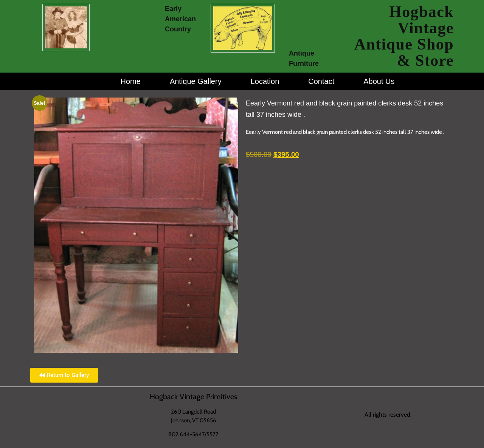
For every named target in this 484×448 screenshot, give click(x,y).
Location (265, 81)
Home (131, 81)
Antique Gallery (196, 81)
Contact (321, 81)
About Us (379, 81)
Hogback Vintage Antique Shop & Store (404, 36)
